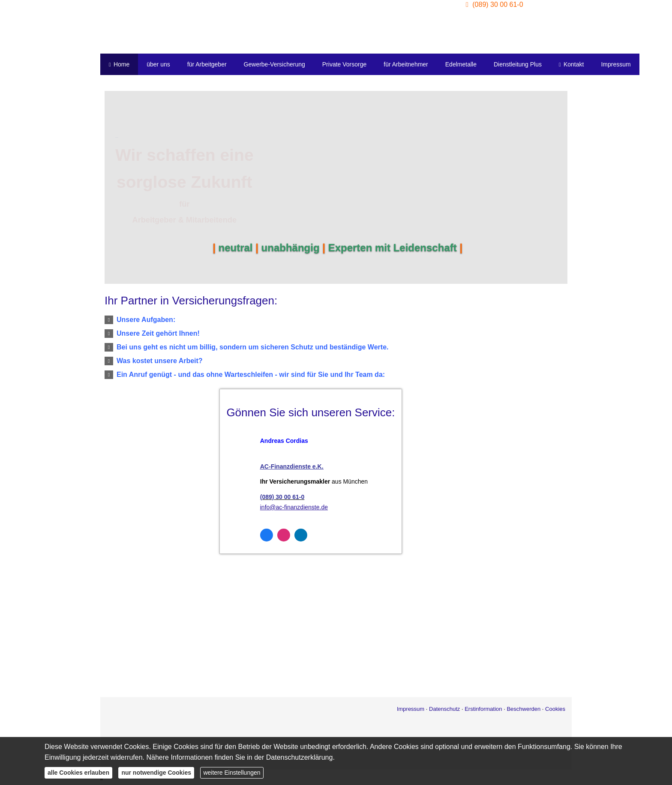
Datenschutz (444, 709)
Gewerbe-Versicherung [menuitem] (274, 64)
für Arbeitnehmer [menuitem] (406, 64)
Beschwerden (523, 709)
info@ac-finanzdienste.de (261, 507)
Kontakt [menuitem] (571, 64)
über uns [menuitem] (158, 64)
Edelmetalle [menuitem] (461, 64)
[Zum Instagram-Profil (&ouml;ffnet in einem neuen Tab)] (251, 535)
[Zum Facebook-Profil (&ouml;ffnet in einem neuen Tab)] (234, 535)
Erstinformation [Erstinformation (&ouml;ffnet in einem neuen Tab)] (483, 709)
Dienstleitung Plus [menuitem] (518, 64)
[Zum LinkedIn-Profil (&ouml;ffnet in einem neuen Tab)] (268, 535)
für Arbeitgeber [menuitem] (207, 64)
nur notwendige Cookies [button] (156, 773)
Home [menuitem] (119, 64)
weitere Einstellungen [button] (232, 773)
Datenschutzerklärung (300, 757)
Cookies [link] (555, 709)
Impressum (411, 709)
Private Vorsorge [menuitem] (345, 64)
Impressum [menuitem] (616, 64)
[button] (146, 320)
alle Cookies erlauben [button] (78, 773)
